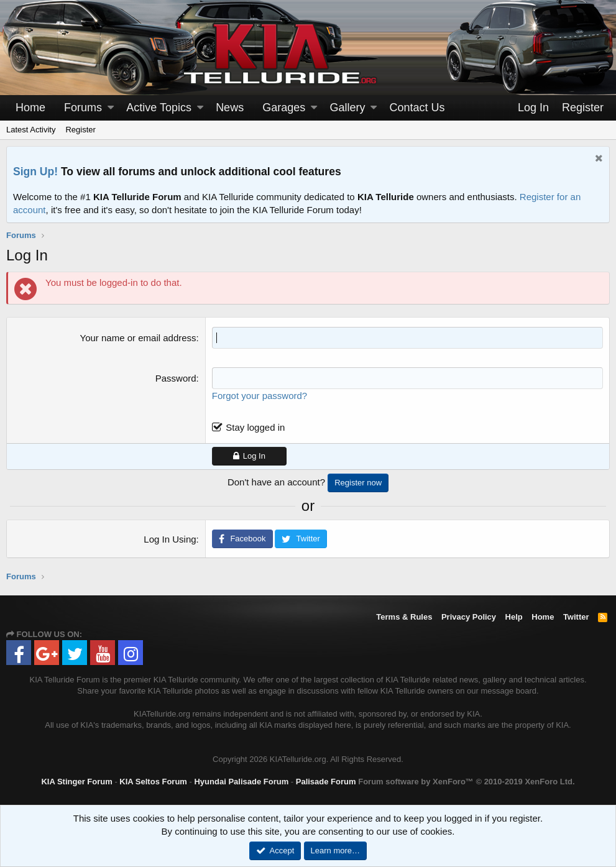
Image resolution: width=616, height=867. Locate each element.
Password (176, 378)
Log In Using (170, 539)
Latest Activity (31, 130)
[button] (111, 108)
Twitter (576, 617)
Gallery (347, 108)
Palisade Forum (326, 782)
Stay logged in (255, 427)
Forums (83, 108)
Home (30, 108)
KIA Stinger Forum (76, 782)
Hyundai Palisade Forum (241, 782)
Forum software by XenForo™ (466, 782)
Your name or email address (138, 338)
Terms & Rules (404, 617)
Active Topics (159, 108)
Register (80, 130)
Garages (284, 108)
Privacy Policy (469, 617)
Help (514, 617)
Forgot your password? (260, 396)
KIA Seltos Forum (153, 782)
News (230, 108)
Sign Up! (35, 172)
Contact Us (417, 108)
